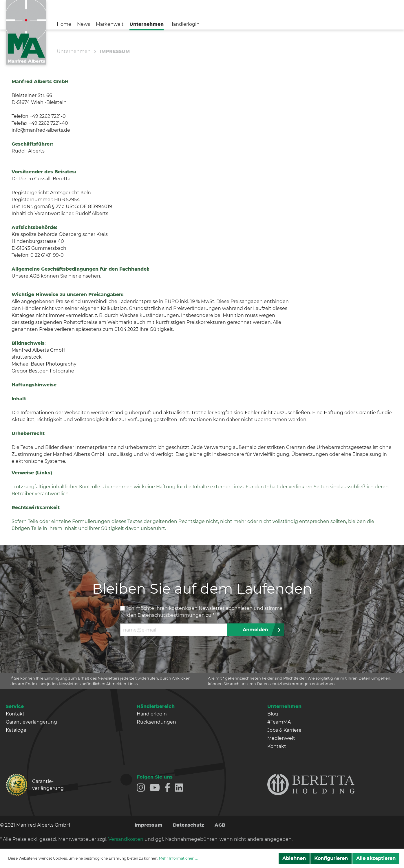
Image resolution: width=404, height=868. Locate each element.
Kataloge (16, 730)
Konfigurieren (331, 858)
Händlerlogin (152, 714)
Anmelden (255, 630)
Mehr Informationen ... (178, 858)
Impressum (149, 825)
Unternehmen (284, 706)
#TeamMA (279, 722)
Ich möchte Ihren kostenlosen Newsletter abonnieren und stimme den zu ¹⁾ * (205, 612)
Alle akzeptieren (376, 858)
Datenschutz (189, 825)
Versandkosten (126, 839)
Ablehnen (294, 858)
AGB (220, 825)
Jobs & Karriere (284, 730)
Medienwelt (281, 738)
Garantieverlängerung (31, 722)
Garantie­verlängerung (48, 785)
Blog (273, 714)
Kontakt (15, 714)
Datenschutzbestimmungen (171, 615)
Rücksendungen (156, 722)
